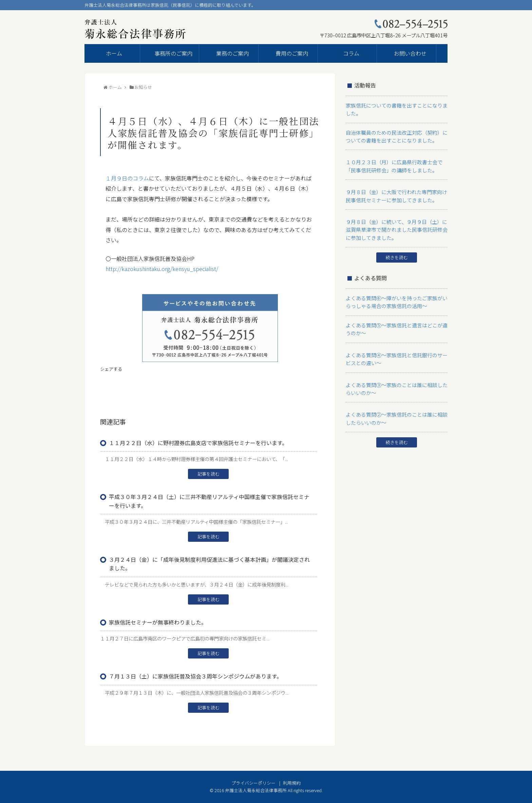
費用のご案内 (292, 53)
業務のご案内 (232, 53)
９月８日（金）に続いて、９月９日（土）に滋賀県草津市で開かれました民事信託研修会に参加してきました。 (396, 224)
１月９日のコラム (127, 178)
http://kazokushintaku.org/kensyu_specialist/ (162, 269)
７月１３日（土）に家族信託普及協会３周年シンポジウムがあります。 (195, 676)
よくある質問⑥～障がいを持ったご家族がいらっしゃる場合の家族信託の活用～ (396, 295)
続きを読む (397, 251)
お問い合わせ (410, 53)
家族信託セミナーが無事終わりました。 (158, 622)
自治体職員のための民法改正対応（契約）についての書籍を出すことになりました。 (396, 135)
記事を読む (208, 474)
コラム (351, 53)
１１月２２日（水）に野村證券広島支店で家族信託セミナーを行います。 (198, 443)
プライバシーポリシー (253, 783)
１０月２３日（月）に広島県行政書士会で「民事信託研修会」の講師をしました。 (396, 163)
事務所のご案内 (173, 53)
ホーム (114, 53)
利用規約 (292, 783)
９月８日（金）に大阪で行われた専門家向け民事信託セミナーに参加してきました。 (395, 192)
